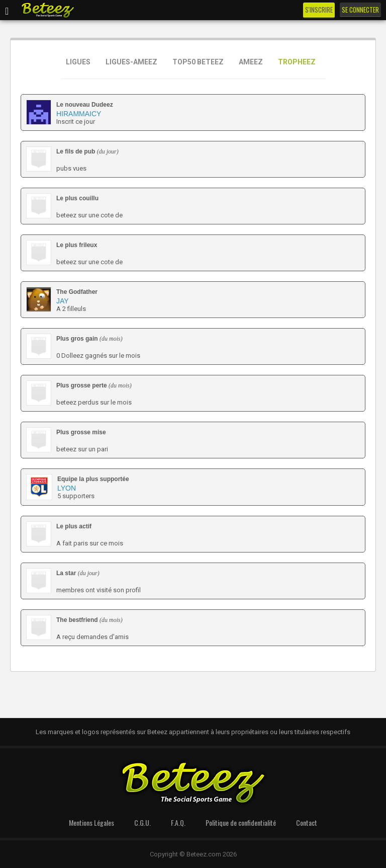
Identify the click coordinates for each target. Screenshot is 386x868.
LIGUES (78, 62)
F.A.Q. (178, 822)
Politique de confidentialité (241, 822)
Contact (307, 822)
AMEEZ (251, 62)
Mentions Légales (91, 822)
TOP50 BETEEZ (198, 62)
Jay (63, 301)
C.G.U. (142, 822)
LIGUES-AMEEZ (131, 62)
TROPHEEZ (297, 62)
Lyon (67, 488)
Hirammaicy (79, 114)
